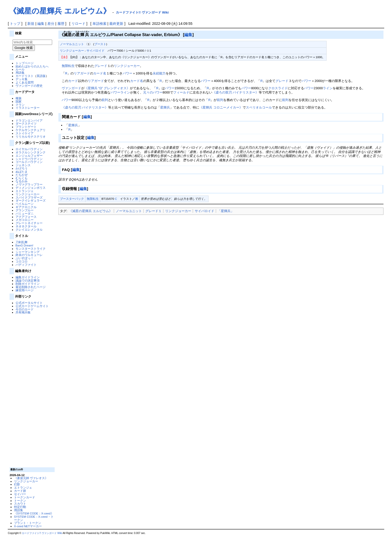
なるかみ (22, 181)
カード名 (100, 73)
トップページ (25, 63)
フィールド (181, 92)
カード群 (20, 491)
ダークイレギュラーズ (31, 200)
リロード (78, 24)
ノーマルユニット (72, 44)
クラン (20, 105)
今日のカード (25, 309)
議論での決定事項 (28, 280)
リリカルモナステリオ (31, 137)
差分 (51, 24)
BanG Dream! (24, 245)
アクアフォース (26, 217)
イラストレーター (28, 108)
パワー (127, 73)
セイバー (20, 494)
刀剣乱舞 (22, 242)
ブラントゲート (26, 127)
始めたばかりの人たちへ (32, 66)
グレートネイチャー (29, 223)
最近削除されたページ (31, 287)
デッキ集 (22, 79)
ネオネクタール (26, 226)
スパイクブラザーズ (29, 197)
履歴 (61, 24)
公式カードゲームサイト (32, 306)
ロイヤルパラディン (29, 149)
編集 (41, 24)
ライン (328, 88)
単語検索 (100, 24)
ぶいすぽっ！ (25, 258)
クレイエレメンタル (29, 230)
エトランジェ (25, 191)
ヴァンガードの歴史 (29, 86)
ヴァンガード (71, 88)
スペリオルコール (259, 107)
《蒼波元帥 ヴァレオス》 (31, 478)
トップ (15, 24)
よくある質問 (25, 82)
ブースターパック (72, 199)
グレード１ (154, 211)
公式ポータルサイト (29, 303)
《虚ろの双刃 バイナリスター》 (236, 92)
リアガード (82, 73)
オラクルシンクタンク (31, 152)
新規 (31, 24)
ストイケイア (25, 133)
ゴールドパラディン (29, 162)
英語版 (41, 76)
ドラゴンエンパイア (29, 120)
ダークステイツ (26, 123)
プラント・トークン (28, 523)
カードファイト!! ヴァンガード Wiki (142, 12)
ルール (20, 69)
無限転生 (68, 66)
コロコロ (22, 261)
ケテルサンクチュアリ (31, 130)
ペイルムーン (25, 204)
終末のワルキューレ (29, 255)
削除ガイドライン (28, 284)
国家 (19, 101)
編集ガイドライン (28, 277)
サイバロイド (95, 51)
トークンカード (25, 497)
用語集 (20, 73)
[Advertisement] (32, 390)
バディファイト (26, 265)
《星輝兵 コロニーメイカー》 (221, 107)
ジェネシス (23, 165)
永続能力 (159, 73)
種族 (19, 98)
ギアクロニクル (26, 207)
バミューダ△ (25, 213)
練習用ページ (25, 290)
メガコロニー (25, 220)
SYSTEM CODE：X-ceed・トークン (34, 518)
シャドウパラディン (29, 159)
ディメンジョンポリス (31, 188)
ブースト (100, 44)
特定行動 (20, 507)
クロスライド (278, 88)
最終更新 (116, 24)
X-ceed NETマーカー (28, 526)
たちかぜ (22, 175)
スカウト (20, 504)
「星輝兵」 (226, 211)
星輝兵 (165, 107)
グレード (101, 66)
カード (73, 81)
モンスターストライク (31, 249)
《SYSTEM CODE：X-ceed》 (34, 513)
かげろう (22, 168)
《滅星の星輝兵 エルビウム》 (60, 11)
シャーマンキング (28, 252)
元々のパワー (153, 92)
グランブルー (25, 210)
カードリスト (25, 76)
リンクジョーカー (28, 194)
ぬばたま (22, 172)
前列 (105, 100)
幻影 (17, 484)
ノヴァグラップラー (29, 184)
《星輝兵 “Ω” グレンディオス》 (107, 88)
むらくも (22, 178)
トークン (20, 501)
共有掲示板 (23, 312)
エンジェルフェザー (29, 156)
